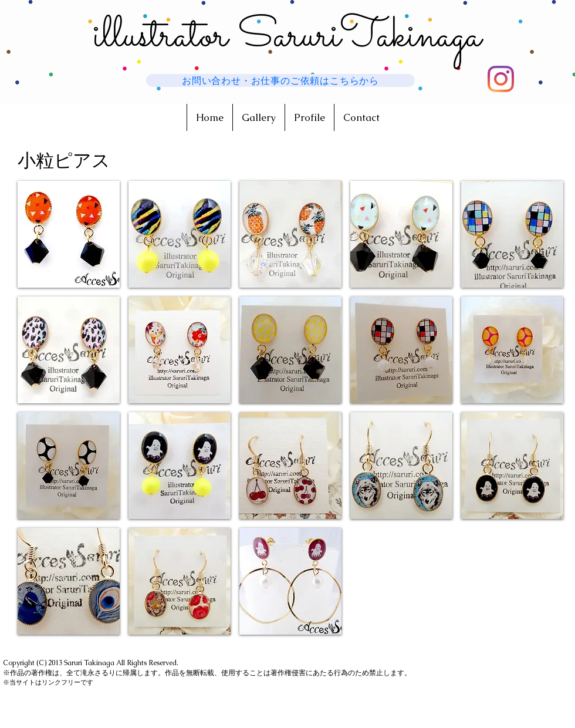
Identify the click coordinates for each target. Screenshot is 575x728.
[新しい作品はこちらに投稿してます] (501, 79)
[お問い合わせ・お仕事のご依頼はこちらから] (280, 80)
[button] (69, 234)
